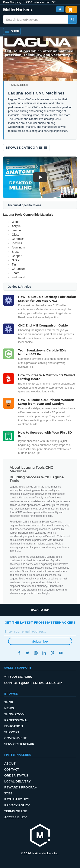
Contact (12, 769)
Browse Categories (26, 148)
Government (15, 738)
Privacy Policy (17, 805)
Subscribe (40, 642)
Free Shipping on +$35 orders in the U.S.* (29, 2)
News (9, 708)
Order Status (16, 775)
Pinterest (53, 653)
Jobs (8, 793)
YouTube (61, 653)
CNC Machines (20, 85)
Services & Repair (19, 744)
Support (12, 732)
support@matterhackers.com (33, 683)
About (10, 763)
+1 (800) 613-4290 (18, 677)
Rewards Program (21, 787)
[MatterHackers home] (18, 10)
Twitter (28, 653)
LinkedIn (44, 653)
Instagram (36, 653)
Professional (16, 720)
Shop (9, 702)
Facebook (19, 653)
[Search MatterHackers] (73, 19)
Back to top (40, 610)
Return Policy (17, 799)
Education (14, 726)
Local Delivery (17, 781)
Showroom (14, 714)
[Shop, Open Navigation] (12, 31)
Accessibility (15, 817)
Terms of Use (16, 811)
